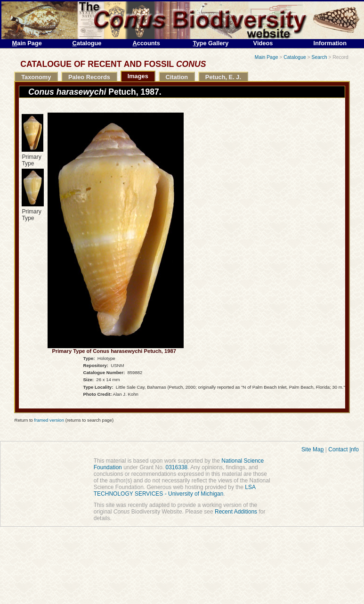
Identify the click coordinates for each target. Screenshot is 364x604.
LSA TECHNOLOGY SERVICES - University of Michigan (175, 490)
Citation (177, 77)
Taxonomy (36, 77)
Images (138, 76)
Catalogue (295, 57)
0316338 (177, 467)
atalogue (87, 43)
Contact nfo (344, 449)
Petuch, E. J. (223, 77)
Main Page (267, 57)
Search (320, 57)
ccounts (146, 43)
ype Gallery (211, 43)
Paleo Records (89, 77)
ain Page (27, 43)
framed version (49, 420)
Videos (263, 43)
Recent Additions (236, 512)
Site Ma (312, 449)
